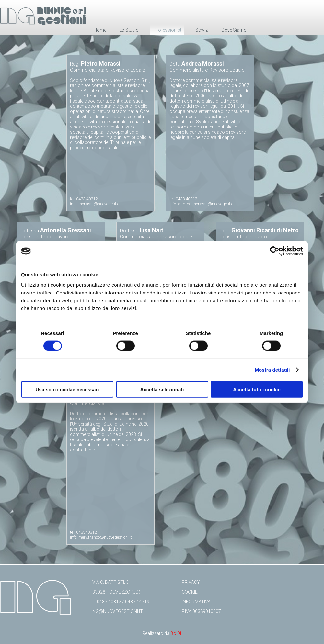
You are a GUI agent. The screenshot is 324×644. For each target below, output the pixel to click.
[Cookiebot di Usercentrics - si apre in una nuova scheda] (275, 251)
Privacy (191, 582)
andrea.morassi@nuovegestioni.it (209, 204)
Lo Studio (129, 30)
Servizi (202, 30)
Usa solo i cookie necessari (67, 389)
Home (100, 30)
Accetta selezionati (162, 389)
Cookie (190, 592)
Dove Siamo (234, 30)
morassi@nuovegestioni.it (102, 204)
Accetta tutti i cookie (257, 389)
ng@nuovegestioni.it (118, 611)
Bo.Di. (176, 633)
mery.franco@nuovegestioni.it (105, 537)
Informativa (196, 602)
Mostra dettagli (272, 370)
